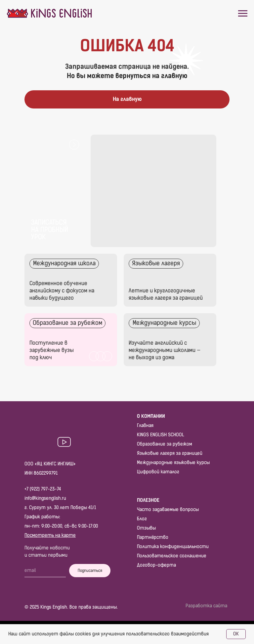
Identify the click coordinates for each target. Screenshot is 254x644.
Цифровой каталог (158, 472)
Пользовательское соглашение (172, 556)
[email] (45, 571)
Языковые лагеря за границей (170, 453)
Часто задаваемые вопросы (168, 510)
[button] (54, 191)
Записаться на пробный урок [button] (50, 230)
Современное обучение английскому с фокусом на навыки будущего (62, 291)
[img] (170, 280)
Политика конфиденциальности (173, 547)
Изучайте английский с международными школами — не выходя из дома (165, 350)
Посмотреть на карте (50, 535)
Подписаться (90, 571)
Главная (145, 426)
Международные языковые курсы (173, 463)
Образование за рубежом (165, 444)
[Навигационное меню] (243, 14)
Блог (142, 519)
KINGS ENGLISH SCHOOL (161, 435)
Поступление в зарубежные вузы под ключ (52, 350)
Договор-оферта (156, 565)
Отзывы (146, 528)
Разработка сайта (206, 606)
